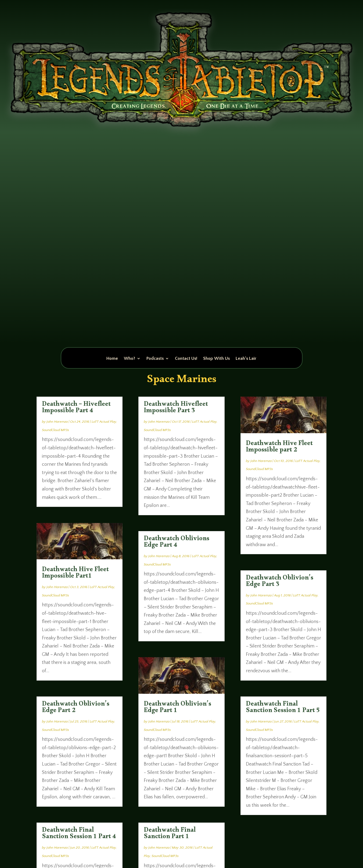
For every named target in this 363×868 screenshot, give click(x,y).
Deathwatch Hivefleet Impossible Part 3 (176, 408)
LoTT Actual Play (104, 422)
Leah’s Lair (246, 359)
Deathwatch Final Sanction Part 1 (170, 834)
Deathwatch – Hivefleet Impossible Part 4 (76, 408)
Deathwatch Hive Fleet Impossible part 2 (279, 448)
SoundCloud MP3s (55, 430)
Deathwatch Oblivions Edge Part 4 (177, 543)
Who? (130, 359)
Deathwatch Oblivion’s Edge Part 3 (280, 582)
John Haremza (57, 422)
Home (112, 359)
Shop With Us (216, 359)
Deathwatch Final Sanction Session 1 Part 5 (283, 708)
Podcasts (155, 359)
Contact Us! (186, 359)
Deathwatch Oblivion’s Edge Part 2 (76, 708)
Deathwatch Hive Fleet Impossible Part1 (75, 574)
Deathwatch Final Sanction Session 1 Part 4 (79, 834)
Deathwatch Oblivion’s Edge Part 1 (177, 708)
